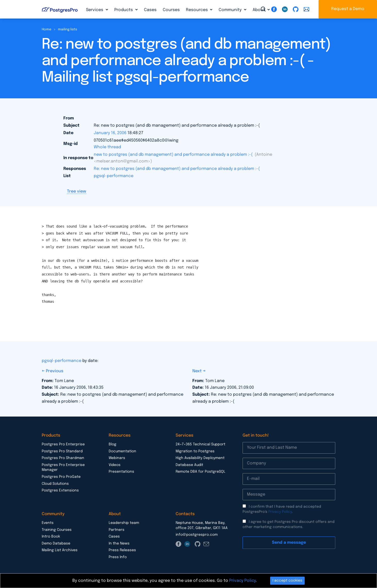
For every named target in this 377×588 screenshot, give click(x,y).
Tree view (77, 191)
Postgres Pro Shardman (63, 458)
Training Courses (57, 530)
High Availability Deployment (200, 458)
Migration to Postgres (195, 451)
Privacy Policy (280, 512)
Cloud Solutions (55, 484)
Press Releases (122, 550)
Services (95, 10)
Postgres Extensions (60, 490)
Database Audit (189, 465)
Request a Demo (348, 9)
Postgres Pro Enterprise (63, 444)
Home (46, 29)
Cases (150, 10)
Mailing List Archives (60, 550)
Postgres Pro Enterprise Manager (63, 468)
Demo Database (56, 543)
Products (124, 10)
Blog (113, 444)
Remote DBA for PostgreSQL (200, 472)
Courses (171, 10)
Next (198, 371)
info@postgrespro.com (197, 535)
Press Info (118, 557)
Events (48, 523)
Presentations (121, 472)
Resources (197, 10)
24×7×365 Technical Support (200, 444)
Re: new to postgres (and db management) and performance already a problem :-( (177, 169)
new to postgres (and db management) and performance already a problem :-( (174, 155)
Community (231, 10)
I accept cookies (287, 581)
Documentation (122, 451)
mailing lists (67, 29)
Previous (55, 371)
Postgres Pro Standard (62, 451)
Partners (117, 530)
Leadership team (124, 523)
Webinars (117, 458)
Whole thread (107, 147)
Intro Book (51, 537)
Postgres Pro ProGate (61, 477)
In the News (119, 543)
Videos (115, 465)
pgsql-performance (114, 176)
